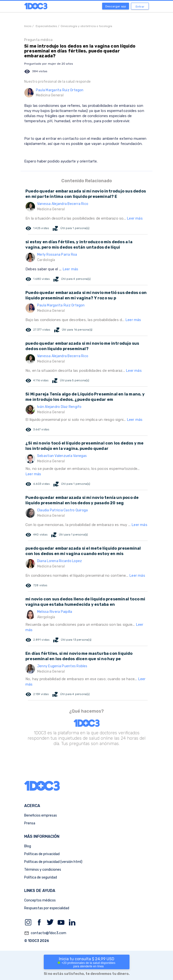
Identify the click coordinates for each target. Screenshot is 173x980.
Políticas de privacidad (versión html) (53, 862)
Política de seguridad (41, 877)
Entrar (140, 7)
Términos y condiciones (43, 870)
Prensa (30, 823)
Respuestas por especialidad (47, 908)
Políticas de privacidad (42, 854)
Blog (28, 846)
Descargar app (116, 6)
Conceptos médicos (40, 900)
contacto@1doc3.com (45, 933)
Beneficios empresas (41, 815)
